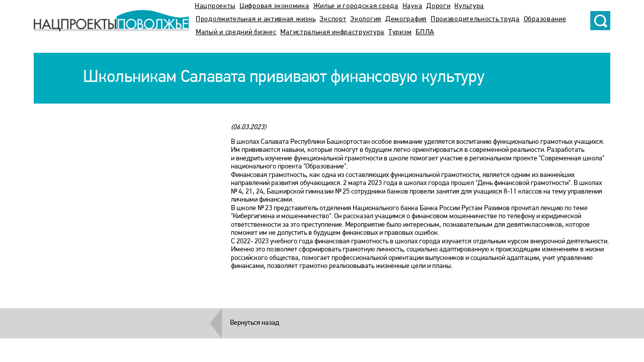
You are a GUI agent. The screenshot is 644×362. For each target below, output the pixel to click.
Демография (406, 19)
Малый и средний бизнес (236, 32)
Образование (545, 19)
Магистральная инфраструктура (332, 32)
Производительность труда (475, 19)
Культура (469, 6)
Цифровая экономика (274, 6)
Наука (413, 6)
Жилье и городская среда (356, 6)
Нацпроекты (215, 6)
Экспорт (333, 19)
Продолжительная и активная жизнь (256, 19)
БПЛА (425, 32)
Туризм (400, 32)
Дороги (438, 6)
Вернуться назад (255, 323)
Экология (366, 19)
